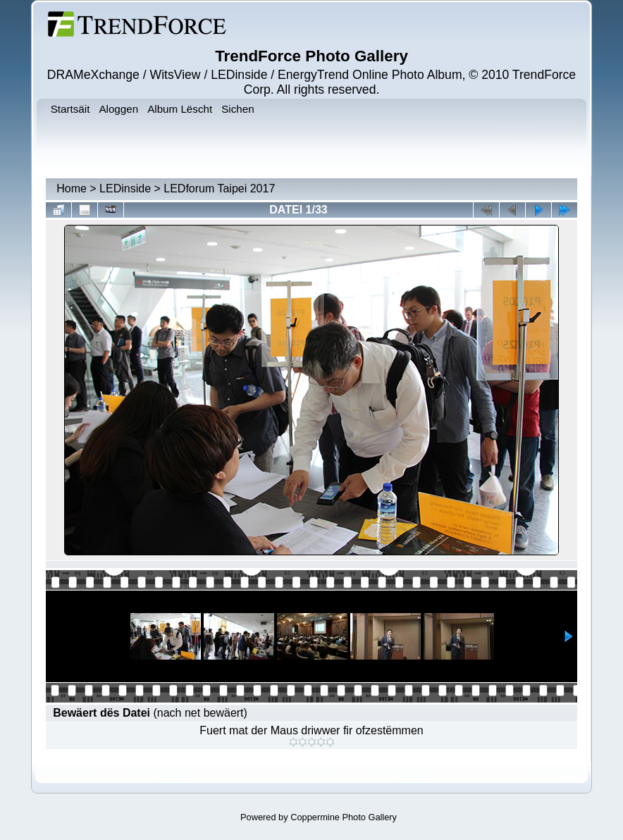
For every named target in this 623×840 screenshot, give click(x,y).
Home (72, 189)
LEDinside (125, 189)
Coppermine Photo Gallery (344, 817)
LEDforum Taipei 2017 (219, 189)
